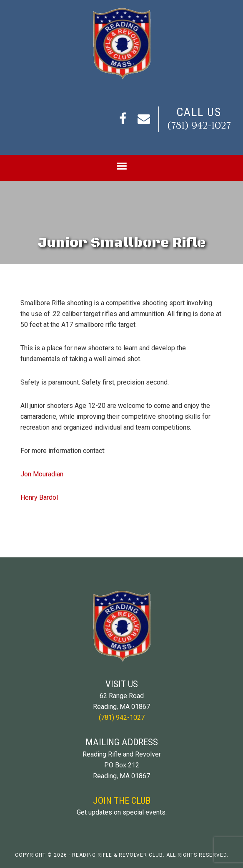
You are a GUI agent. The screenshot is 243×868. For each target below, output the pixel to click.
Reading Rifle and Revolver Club (121, 44)
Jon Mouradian (42, 474)
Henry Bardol (39, 497)
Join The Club (122, 800)
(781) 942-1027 (199, 125)
